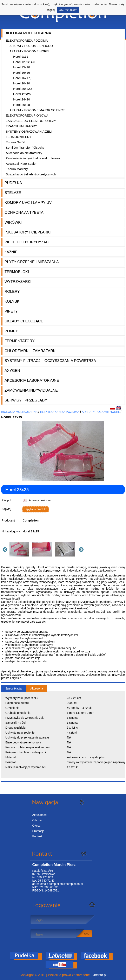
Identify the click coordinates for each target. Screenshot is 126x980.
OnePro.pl (99, 975)
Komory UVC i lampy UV (28, 203)
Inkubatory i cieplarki (28, 232)
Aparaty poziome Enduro (31, 46)
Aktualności (40, 815)
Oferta (36, 826)
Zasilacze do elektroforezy (31, 121)
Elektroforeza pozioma (27, 40)
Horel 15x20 (22, 67)
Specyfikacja (14, 688)
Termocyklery (19, 137)
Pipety (11, 311)
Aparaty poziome (40, 500)
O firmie (37, 820)
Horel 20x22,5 (23, 89)
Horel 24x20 (22, 99)
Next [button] (81, 549)
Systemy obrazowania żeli (29, 131)
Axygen (12, 371)
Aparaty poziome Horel (30, 51)
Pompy (11, 331)
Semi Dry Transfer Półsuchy (25, 148)
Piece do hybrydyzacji (28, 242)
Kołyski (12, 301)
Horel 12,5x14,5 (24, 62)
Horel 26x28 (22, 105)
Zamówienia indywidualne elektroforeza (33, 158)
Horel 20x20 (22, 83)
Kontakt (37, 836)
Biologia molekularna (28, 33)
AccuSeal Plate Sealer (21, 164)
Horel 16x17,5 (23, 78)
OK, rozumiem (68, 10)
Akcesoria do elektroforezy (24, 153)
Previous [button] (4, 549)
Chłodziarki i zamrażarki (31, 351)
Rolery (12, 292)
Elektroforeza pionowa (27, 115)
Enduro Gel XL (16, 142)
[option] (21, 549)
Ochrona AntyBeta (24, 212)
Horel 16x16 (22, 73)
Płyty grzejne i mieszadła (32, 262)
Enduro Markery (17, 169)
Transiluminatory (21, 126)
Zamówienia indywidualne (31, 390)
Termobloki (17, 272)
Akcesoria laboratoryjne (32, 380)
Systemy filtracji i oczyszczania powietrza (50, 361)
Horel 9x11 (21, 57)
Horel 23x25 (22, 94)
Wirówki (13, 222)
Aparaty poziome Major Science (37, 110)
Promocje (38, 831)
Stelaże (13, 193)
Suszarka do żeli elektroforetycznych (31, 174)
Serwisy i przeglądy (26, 400)
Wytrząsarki (18, 282)
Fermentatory (20, 341)
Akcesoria (37, 688)
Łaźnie (11, 252)
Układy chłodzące (24, 321)
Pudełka (13, 183)
